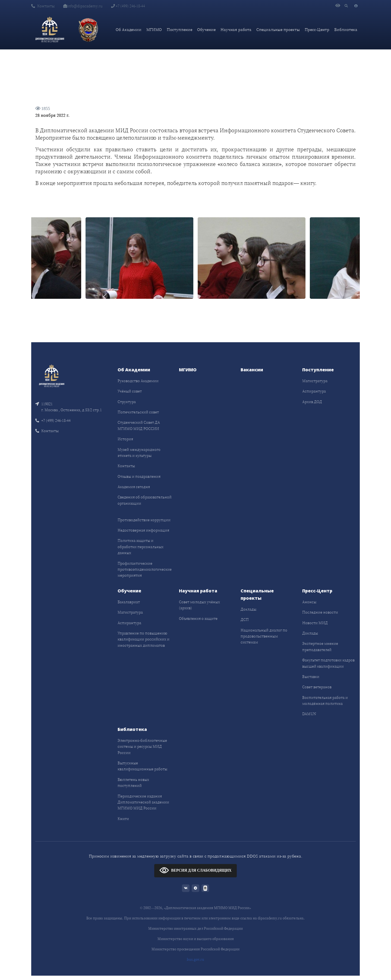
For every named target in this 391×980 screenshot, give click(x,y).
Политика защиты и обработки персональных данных (141, 547)
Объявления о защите (198, 618)
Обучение (206, 29)
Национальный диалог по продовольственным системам (264, 636)
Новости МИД (315, 623)
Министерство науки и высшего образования (196, 939)
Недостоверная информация (143, 530)
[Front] (52, 375)
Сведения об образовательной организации (145, 500)
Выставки (311, 677)
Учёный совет (130, 391)
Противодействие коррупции (144, 520)
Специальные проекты (278, 29)
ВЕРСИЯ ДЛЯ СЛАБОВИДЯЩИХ (195, 870)
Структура (127, 402)
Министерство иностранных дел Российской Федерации (195, 929)
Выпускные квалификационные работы (142, 766)
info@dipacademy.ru (83, 6)
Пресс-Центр (317, 29)
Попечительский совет (138, 412)
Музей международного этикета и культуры (139, 453)
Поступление (179, 29)
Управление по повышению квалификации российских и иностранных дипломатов (144, 639)
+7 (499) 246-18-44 (128, 6)
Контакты (43, 6)
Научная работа (236, 29)
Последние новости (320, 612)
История (125, 439)
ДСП (245, 620)
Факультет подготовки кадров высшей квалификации (328, 663)
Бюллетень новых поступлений (133, 783)
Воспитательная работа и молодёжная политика (325, 701)
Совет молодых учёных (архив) (199, 605)
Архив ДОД (312, 402)
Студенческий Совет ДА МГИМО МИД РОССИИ (139, 425)
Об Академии (129, 29)
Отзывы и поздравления (139, 476)
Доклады (248, 609)
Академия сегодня (134, 487)
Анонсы (309, 602)
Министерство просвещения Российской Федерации (195, 949)
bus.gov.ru (195, 959)
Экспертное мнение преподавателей (320, 646)
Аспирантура (314, 391)
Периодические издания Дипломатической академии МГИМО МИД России (143, 802)
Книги (123, 819)
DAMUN (309, 714)
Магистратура (315, 381)
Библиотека (346, 29)
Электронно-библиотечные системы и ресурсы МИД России (142, 747)
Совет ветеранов (317, 687)
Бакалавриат (129, 602)
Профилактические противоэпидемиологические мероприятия (145, 569)
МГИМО (154, 29)
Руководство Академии (138, 381)
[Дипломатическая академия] (50, 30)
